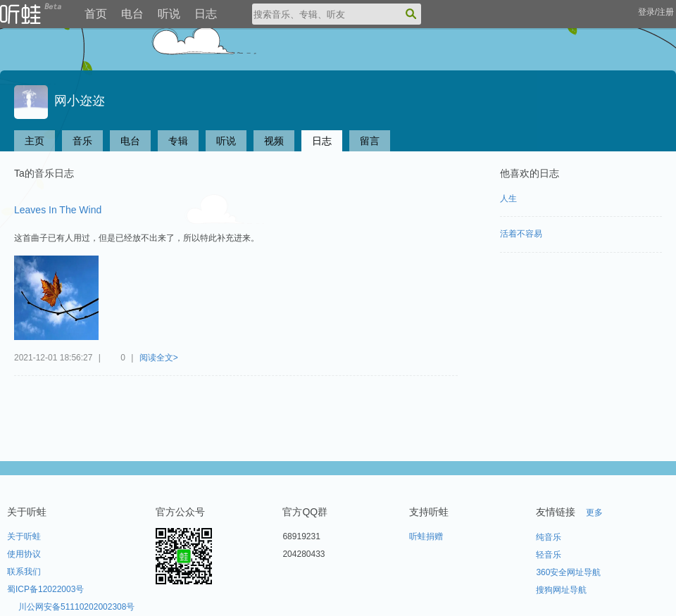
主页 (35, 141)
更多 (594, 513)
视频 (274, 141)
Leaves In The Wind (58, 210)
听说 (169, 14)
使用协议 (24, 554)
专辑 (178, 141)
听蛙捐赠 (426, 536)
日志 (206, 14)
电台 (132, 14)
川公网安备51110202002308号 (76, 607)
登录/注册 (656, 12)
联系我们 (24, 572)
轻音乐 (549, 555)
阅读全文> (159, 358)
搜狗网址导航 (561, 590)
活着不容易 (521, 234)
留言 (370, 141)
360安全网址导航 (568, 572)
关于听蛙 (24, 536)
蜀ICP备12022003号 (45, 589)
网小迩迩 (60, 101)
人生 (508, 199)
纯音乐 (549, 537)
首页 (96, 14)
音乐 (82, 141)
